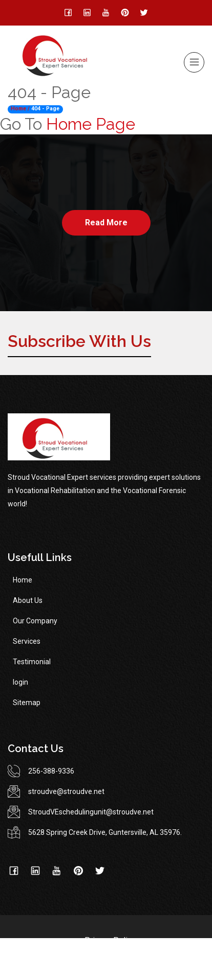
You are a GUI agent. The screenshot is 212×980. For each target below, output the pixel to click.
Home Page (91, 124)
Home (23, 580)
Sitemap (27, 703)
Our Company (35, 621)
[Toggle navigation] (194, 62)
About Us (28, 600)
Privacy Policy (110, 940)
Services (27, 641)
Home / (20, 109)
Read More (106, 223)
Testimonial (32, 662)
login (20, 682)
